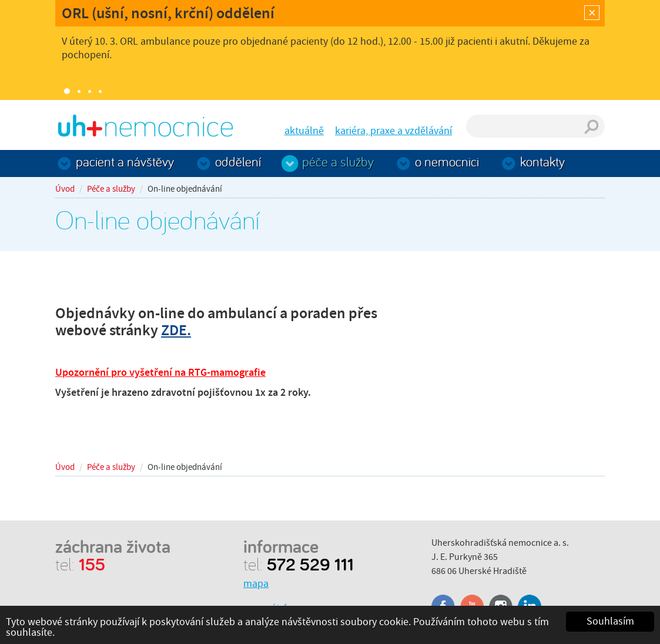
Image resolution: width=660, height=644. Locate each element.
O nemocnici (447, 161)
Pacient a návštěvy (125, 161)
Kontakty (542, 161)
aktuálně (304, 131)
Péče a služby (338, 161)
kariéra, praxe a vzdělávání (393, 131)
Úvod (65, 189)
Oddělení (238, 161)
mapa (256, 584)
